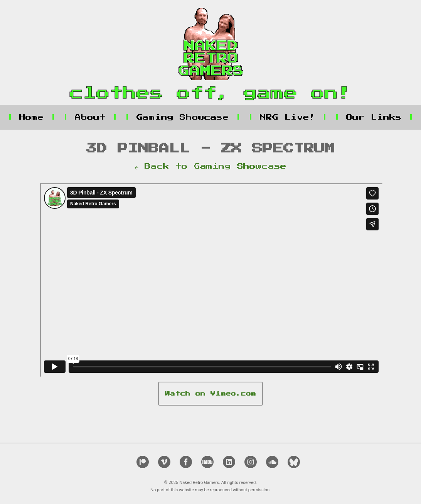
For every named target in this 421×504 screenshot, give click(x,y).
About (90, 117)
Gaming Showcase (183, 117)
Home (32, 117)
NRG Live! (288, 117)
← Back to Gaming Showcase (210, 166)
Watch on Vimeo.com (210, 394)
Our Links (374, 117)
